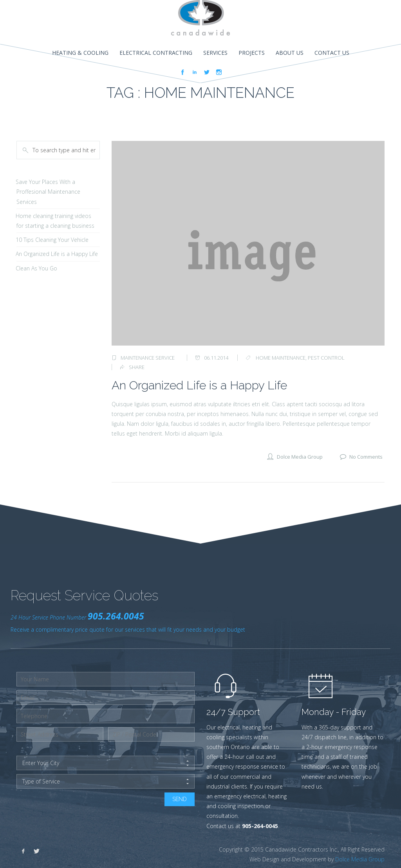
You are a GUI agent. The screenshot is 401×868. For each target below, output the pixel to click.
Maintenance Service (148, 358)
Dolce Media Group (360, 859)
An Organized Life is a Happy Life (199, 385)
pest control (326, 358)
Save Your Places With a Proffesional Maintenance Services (48, 192)
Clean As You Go (36, 268)
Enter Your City (106, 763)
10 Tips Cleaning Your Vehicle (52, 240)
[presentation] (76, 808)
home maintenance (281, 358)
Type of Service (106, 782)
